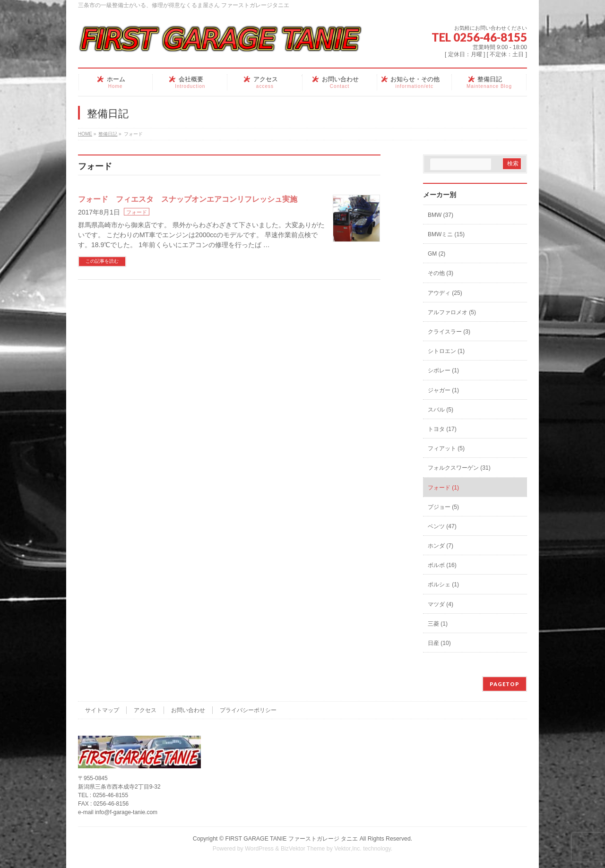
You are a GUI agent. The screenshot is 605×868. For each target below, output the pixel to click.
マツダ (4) (441, 604)
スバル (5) (441, 410)
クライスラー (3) (449, 332)
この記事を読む (102, 261)
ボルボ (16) (442, 565)
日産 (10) (439, 643)
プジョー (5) (443, 507)
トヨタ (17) (442, 429)
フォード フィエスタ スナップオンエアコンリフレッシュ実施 (188, 199)
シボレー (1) (443, 370)
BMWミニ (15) (446, 234)
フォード (137, 212)
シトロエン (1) (446, 351)
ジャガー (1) (443, 390)
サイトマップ (102, 710)
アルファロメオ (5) (452, 312)
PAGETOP (505, 684)
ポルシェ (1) (443, 584)
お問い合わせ (188, 710)
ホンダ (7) (441, 546)
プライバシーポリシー (248, 710)
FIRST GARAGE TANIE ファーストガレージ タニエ (291, 839)
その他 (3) (441, 273)
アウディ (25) (445, 293)
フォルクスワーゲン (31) (459, 468)
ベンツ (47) (442, 526)
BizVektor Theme (303, 849)
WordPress (259, 849)
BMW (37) (441, 215)
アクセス (145, 710)
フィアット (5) (446, 448)
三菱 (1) (438, 624)
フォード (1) (443, 488)
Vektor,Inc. (348, 849)
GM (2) (436, 254)
